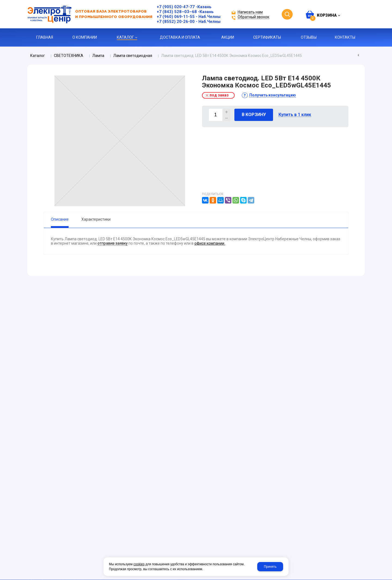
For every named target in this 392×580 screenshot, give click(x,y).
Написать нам (250, 12)
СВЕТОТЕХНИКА (69, 56)
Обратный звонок (253, 17)
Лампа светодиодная (133, 56)
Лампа (98, 56)
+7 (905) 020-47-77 (176, 7)
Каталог (38, 56)
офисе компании (210, 243)
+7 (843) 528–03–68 (177, 12)
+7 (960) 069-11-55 (176, 17)
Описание (60, 219)
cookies (139, 564)
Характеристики (96, 219)
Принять (270, 567)
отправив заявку (113, 243)
